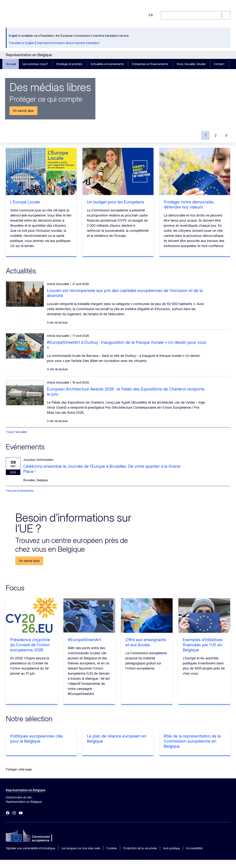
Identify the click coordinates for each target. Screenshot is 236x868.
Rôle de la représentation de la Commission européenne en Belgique (192, 741)
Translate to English (22, 43)
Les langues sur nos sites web (81, 848)
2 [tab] (216, 135)
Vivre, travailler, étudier (191, 64)
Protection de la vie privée (140, 848)
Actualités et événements (107, 64)
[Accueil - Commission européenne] (35, 13)
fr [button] (151, 15)
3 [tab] (226, 135)
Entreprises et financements (150, 64)
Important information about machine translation (68, 43)
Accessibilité (194, 848)
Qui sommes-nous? (35, 64)
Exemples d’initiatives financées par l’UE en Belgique (203, 645)
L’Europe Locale (25, 202)
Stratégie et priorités (69, 64)
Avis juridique (172, 848)
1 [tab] (205, 135)
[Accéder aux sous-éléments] (51, 64)
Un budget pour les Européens (115, 202)
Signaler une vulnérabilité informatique (31, 848)
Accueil (11, 64)
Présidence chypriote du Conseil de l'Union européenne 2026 (30, 645)
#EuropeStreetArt (84, 640)
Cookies (112, 848)
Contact (219, 64)
